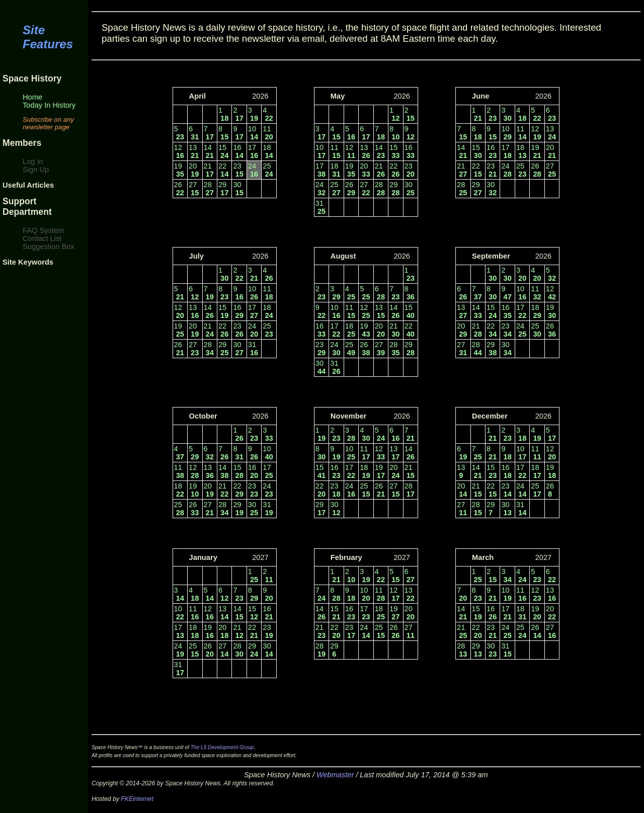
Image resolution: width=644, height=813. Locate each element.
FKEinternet (137, 799)
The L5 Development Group (222, 747)
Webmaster (335, 775)
